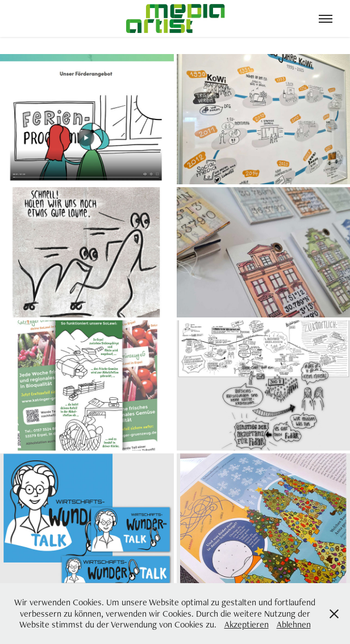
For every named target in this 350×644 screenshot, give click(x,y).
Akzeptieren (247, 624)
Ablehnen (294, 624)
